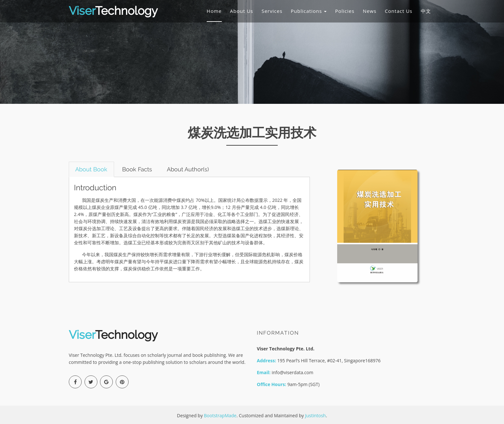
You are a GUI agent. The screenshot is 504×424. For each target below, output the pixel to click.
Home (214, 11)
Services (272, 11)
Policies (345, 11)
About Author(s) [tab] (189, 169)
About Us (242, 11)
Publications (309, 11)
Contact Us (399, 11)
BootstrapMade (220, 415)
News (370, 11)
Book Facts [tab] (138, 169)
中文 (426, 11)
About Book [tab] (92, 169)
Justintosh (315, 415)
